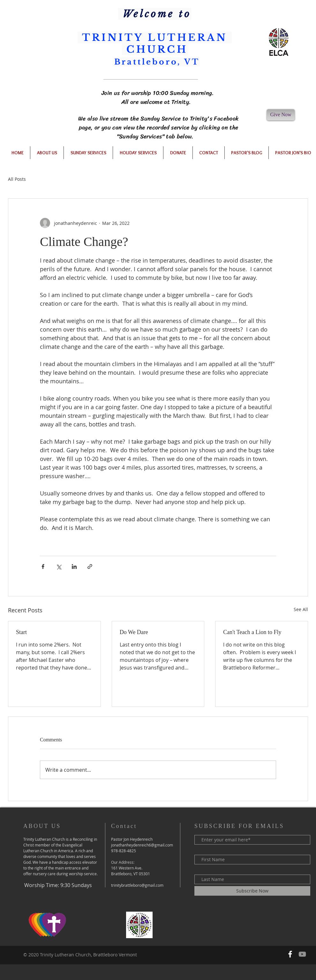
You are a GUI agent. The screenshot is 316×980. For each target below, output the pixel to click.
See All (301, 609)
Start (21, 632)
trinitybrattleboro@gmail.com (137, 885)
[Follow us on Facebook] (290, 954)
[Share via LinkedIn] (74, 567)
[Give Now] (281, 115)
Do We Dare (134, 632)
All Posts (17, 179)
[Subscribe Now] (252, 891)
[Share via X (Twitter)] (59, 567)
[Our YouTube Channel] (302, 954)
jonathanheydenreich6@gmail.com (142, 845)
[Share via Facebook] (43, 567)
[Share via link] (90, 567)
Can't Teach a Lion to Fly (252, 632)
